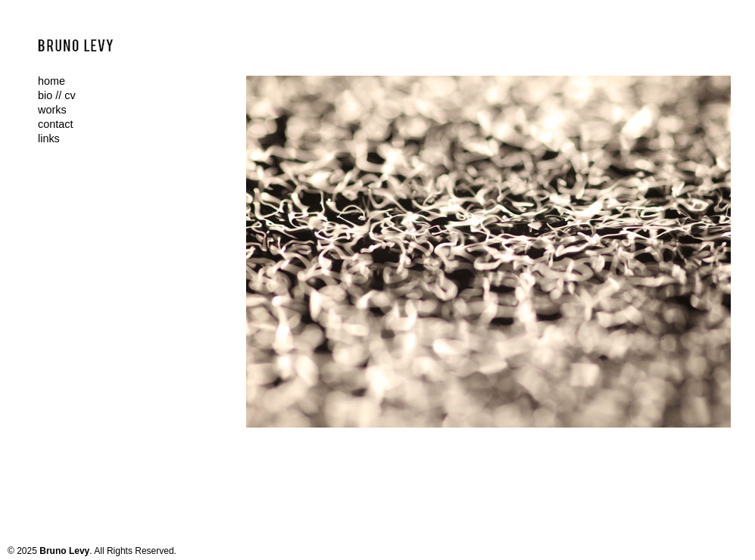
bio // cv (57, 95)
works (52, 110)
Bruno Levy (64, 551)
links (49, 138)
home (51, 81)
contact (55, 124)
